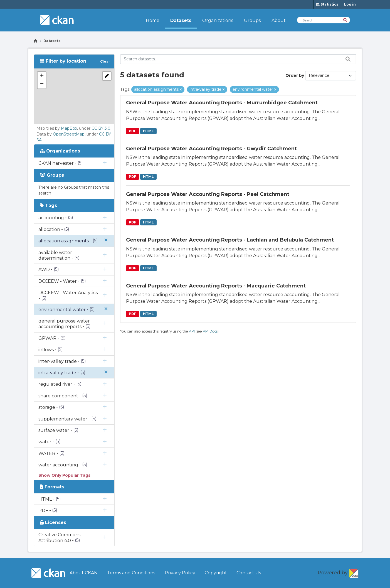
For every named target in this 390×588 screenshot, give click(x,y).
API (192, 331)
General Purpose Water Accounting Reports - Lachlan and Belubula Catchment (230, 240)
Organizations (218, 20)
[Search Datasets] (324, 20)
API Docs (210, 331)
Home (153, 20)
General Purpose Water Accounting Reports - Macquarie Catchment (216, 286)
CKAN (354, 572)
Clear (105, 61)
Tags (48, 206)
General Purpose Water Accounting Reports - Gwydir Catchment (211, 149)
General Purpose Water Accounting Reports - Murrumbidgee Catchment (222, 103)
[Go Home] (36, 41)
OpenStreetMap (69, 134)
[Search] (346, 20)
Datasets (181, 20)
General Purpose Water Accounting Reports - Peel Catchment (208, 194)
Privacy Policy (180, 573)
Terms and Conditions (131, 573)
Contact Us (249, 573)
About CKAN (84, 573)
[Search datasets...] (238, 59)
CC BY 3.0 (101, 128)
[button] (42, 76)
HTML (148, 131)
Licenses (53, 522)
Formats (52, 487)
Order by (295, 75)
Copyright (216, 573)
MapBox (69, 128)
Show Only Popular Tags (64, 475)
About (279, 20)
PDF (133, 131)
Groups (252, 20)
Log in (350, 4)
